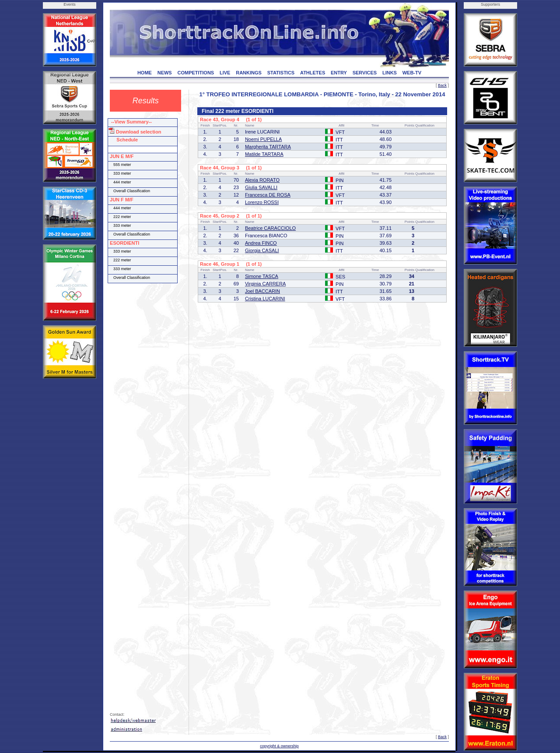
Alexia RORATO (262, 180)
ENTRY (339, 73)
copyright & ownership (279, 746)
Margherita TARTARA (268, 147)
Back (442, 85)
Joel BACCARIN (262, 291)
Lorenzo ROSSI (262, 202)
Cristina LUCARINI (265, 299)
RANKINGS (249, 73)
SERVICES (365, 73)
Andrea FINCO (261, 243)
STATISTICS (281, 73)
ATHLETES (313, 73)
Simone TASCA (262, 276)
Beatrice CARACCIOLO (270, 228)
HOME (145, 73)
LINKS (390, 73)
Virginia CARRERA (265, 284)
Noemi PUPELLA (263, 139)
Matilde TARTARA (264, 154)
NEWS (165, 73)
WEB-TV (412, 73)
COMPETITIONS (196, 73)
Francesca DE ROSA (268, 195)
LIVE (225, 73)
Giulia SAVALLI (261, 187)
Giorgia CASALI (262, 250)
